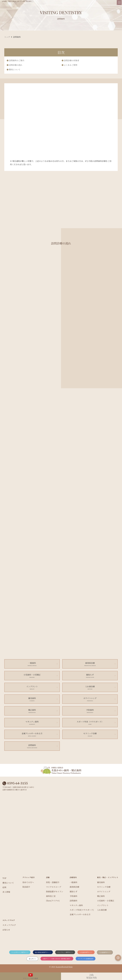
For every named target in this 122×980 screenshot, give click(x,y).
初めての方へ (28, 882)
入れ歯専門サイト (105, 952)
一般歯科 (73, 882)
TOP (4, 878)
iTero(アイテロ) (53, 901)
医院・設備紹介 (53, 882)
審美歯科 (101, 882)
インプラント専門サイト (65, 952)
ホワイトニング (104, 892)
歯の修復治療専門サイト (43, 952)
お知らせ (6, 930)
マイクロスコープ (54, 887)
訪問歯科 (73, 901)
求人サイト (32, 959)
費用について (15, 70)
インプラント (103, 905)
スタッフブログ (9, 925)
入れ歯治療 (102, 910)
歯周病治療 (74, 887)
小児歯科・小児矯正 (106, 901)
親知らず (73, 892)
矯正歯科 (101, 896)
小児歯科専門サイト (86, 952)
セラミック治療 (104, 887)
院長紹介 (26, 887)
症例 (4, 887)
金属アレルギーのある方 (80, 914)
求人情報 (6, 892)
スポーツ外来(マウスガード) (82, 910)
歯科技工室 (51, 896)
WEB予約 (91, 976)
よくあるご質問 (71, 65)
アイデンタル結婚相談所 (86, 959)
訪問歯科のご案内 (17, 60)
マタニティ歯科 (76, 905)
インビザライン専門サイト (20, 952)
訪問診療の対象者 (71, 60)
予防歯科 (73, 896)
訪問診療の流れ (16, 65)
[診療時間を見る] (118, 958)
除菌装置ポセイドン (55, 892)
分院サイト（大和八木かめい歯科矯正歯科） (57, 959)
